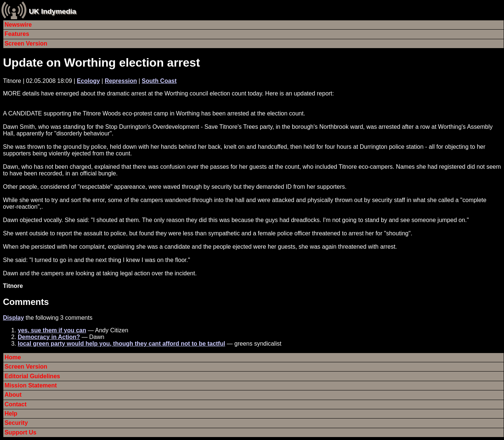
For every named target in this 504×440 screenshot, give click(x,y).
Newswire (18, 25)
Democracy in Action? (49, 337)
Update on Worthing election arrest (102, 63)
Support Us (20, 432)
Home (13, 357)
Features (17, 34)
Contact (16, 404)
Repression (121, 81)
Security (16, 423)
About (13, 395)
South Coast (159, 81)
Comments (26, 302)
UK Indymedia (53, 11)
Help (11, 414)
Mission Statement (31, 385)
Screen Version (26, 43)
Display (13, 318)
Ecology (88, 81)
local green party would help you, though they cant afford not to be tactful (121, 344)
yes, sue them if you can (52, 330)
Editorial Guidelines (32, 376)
